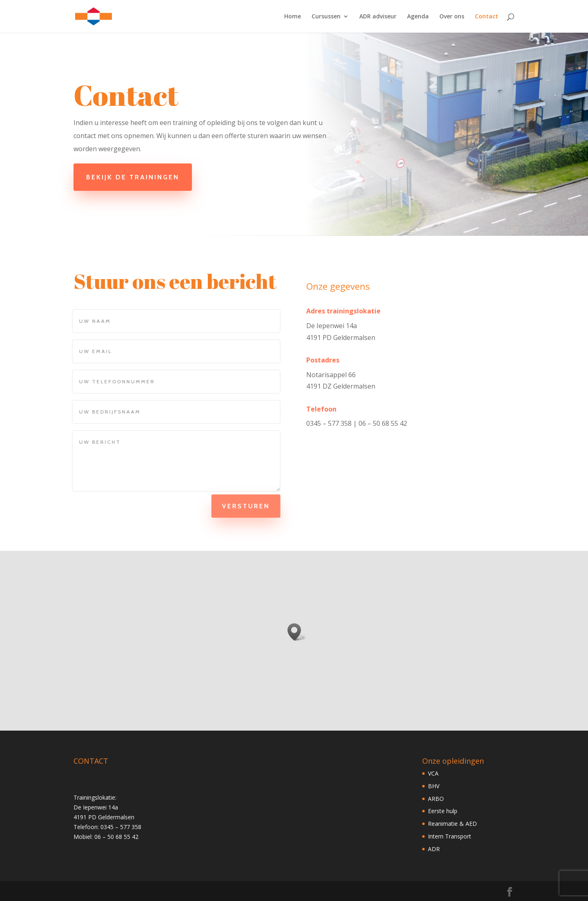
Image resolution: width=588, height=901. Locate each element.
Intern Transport (450, 836)
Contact (487, 17)
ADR (434, 849)
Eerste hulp (443, 811)
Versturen (240, 506)
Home (293, 17)
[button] (297, 632)
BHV (434, 786)
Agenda (418, 17)
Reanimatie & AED (452, 824)
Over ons (452, 17)
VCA (433, 773)
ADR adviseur (378, 17)
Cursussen (326, 17)
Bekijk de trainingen (137, 177)
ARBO (436, 799)
